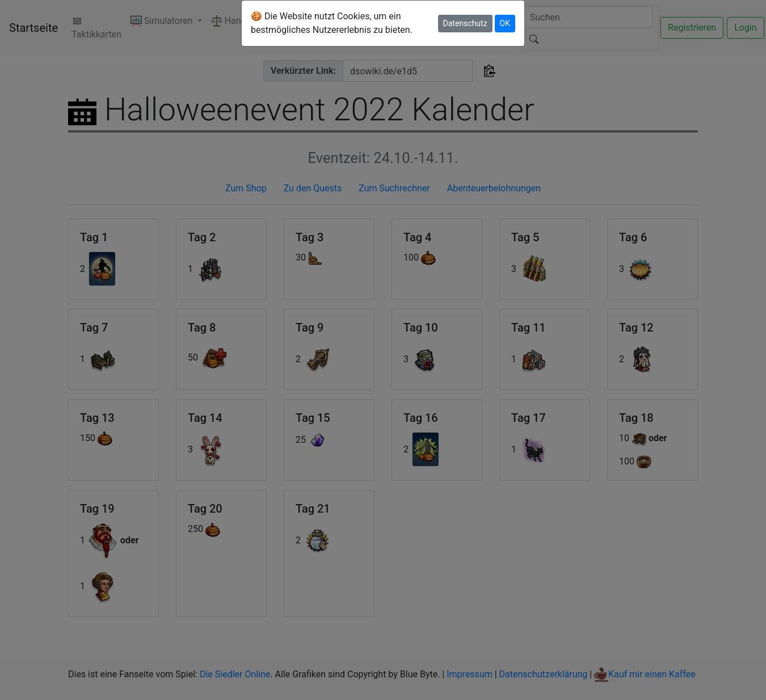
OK (505, 23)
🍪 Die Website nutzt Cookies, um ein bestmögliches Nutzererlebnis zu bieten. (332, 23)
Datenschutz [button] (465, 23)
